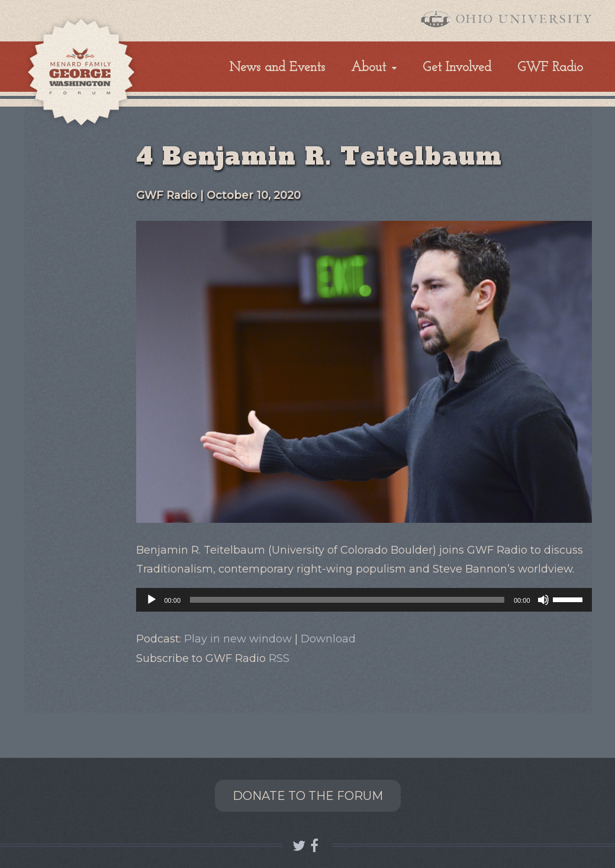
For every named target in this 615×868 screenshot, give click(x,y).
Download (328, 639)
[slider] (347, 600)
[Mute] (543, 600)
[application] (364, 600)
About (368, 68)
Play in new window (238, 639)
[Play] (152, 600)
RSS (279, 658)
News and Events (277, 68)
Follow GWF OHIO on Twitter (299, 846)
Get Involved (457, 68)
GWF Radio (550, 68)
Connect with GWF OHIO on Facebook (316, 846)
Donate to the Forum (308, 796)
